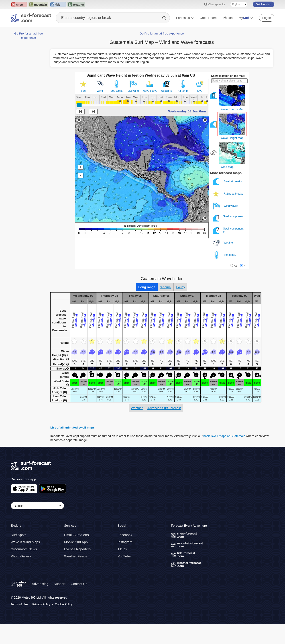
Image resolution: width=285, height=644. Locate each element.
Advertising (40, 584)
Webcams (166, 91)
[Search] (164, 18)
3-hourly (166, 287)
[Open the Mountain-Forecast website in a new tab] (38, 4)
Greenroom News (24, 549)
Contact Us (79, 584)
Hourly (180, 287)
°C (235, 266)
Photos (228, 18)
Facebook (125, 535)
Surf (83, 91)
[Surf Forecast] (31, 18)
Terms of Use (19, 604)
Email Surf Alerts (76, 535)
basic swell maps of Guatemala (224, 436)
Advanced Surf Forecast (164, 408)
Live (200, 91)
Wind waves (226, 206)
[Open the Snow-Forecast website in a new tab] (19, 4)
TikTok (122, 549)
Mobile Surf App (76, 542)
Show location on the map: (228, 76)
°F (245, 266)
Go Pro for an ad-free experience (162, 34)
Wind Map (227, 167)
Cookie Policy (64, 604)
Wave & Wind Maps (25, 542)
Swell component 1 (228, 218)
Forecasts (185, 18)
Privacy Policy (41, 604)
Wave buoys (150, 91)
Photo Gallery (21, 556)
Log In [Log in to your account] (267, 18)
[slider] (79, 105)
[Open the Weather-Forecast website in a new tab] (76, 4)
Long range (147, 287)
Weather (224, 243)
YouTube (124, 556)
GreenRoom (208, 18)
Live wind (133, 91)
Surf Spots (18, 535)
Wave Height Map (232, 138)
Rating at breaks (228, 194)
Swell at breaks (228, 182)
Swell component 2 (228, 231)
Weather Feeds (75, 556)
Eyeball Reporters (77, 549)
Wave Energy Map (232, 109)
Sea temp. (117, 91)
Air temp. (183, 91)
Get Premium (264, 4)
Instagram (125, 542)
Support (60, 584)
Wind (100, 91)
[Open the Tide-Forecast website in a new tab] (58, 4)
